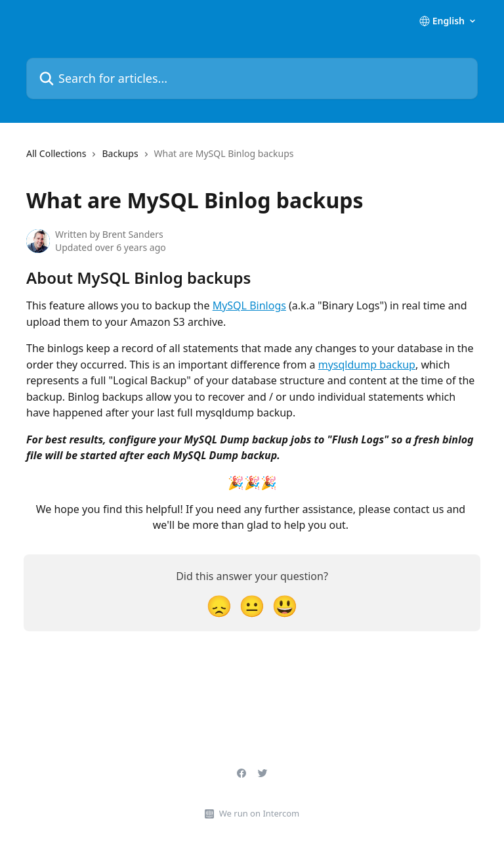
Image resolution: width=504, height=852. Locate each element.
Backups (120, 153)
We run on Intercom (259, 813)
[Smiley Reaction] (285, 605)
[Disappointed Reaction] (219, 605)
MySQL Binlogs (249, 305)
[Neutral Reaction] (252, 605)
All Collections (56, 153)
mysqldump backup (367, 365)
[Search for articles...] (252, 78)
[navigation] (160, 159)
